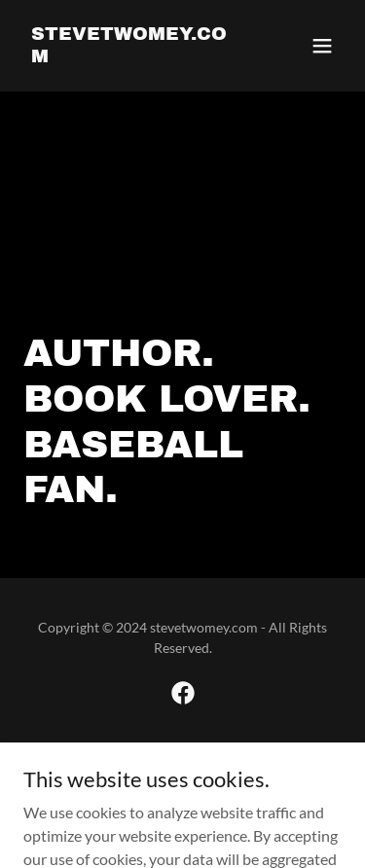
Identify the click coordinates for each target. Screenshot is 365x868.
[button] (322, 46)
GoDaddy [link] (220, 761)
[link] (135, 56)
